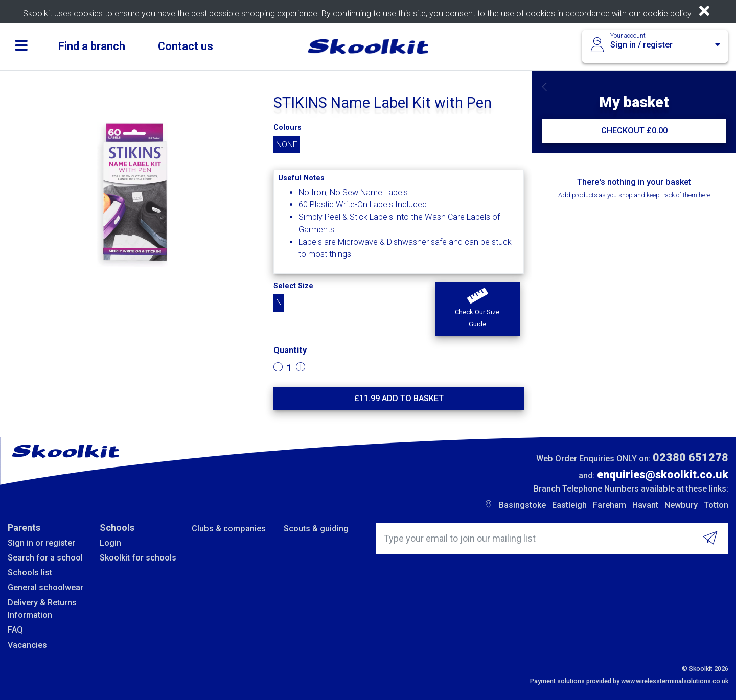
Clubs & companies (229, 529)
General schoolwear (45, 587)
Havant (645, 505)
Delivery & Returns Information (42, 609)
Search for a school (45, 558)
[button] (477, 309)
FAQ (15, 630)
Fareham (609, 505)
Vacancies (27, 645)
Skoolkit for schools (138, 558)
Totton (716, 505)
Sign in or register (41, 543)
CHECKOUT (634, 131)
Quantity (290, 350)
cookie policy (667, 14)
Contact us (186, 46)
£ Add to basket (399, 398)
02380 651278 (691, 458)
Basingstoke (522, 505)
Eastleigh (569, 505)
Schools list (30, 573)
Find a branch (92, 46)
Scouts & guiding (316, 529)
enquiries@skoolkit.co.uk (663, 474)
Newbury (681, 505)
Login (110, 543)
